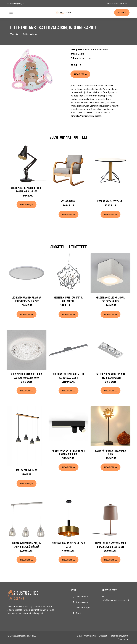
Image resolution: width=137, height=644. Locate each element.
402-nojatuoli (68, 201)
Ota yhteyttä (90, 636)
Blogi (78, 613)
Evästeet (103, 636)
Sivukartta (123, 639)
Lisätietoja (80, 74)
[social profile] (27, 4)
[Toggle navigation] (11, 12)
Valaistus (15, 34)
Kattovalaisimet (31, 34)
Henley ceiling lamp (26, 470)
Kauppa (122, 13)
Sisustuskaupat (83, 608)
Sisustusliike (82, 597)
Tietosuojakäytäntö (119, 636)
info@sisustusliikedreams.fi (116, 3)
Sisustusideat (82, 602)
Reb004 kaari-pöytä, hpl (110, 201)
